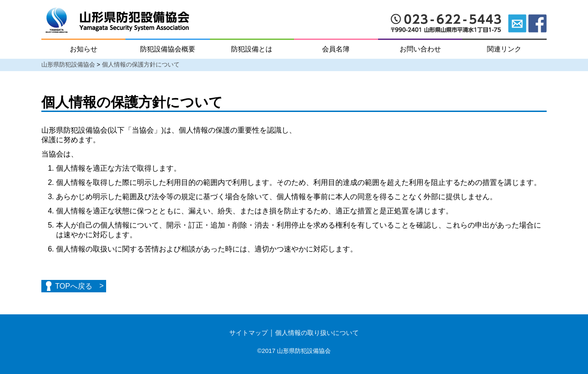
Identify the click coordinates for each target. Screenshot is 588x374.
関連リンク (504, 49)
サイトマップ (249, 333)
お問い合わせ (420, 49)
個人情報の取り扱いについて (317, 333)
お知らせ (84, 49)
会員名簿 (336, 49)
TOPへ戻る (74, 286)
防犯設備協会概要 (168, 49)
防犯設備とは (252, 49)
